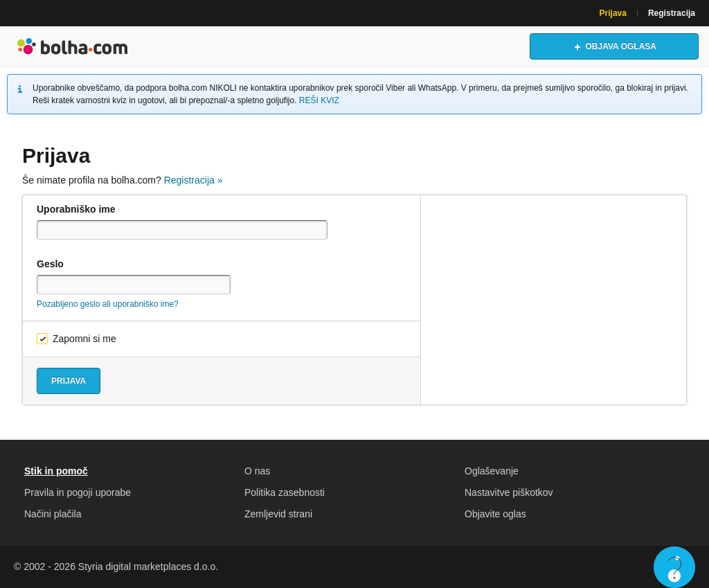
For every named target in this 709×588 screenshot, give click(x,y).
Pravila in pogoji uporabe (78, 492)
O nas (257, 471)
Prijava (613, 13)
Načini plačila (53, 514)
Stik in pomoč (56, 471)
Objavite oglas (495, 514)
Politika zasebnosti (285, 492)
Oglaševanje (492, 471)
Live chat (674, 567)
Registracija (672, 13)
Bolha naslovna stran (73, 46)
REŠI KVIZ (319, 100)
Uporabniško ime (76, 209)
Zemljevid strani (278, 514)
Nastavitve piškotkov (509, 492)
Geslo (50, 264)
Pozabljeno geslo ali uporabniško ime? (108, 304)
